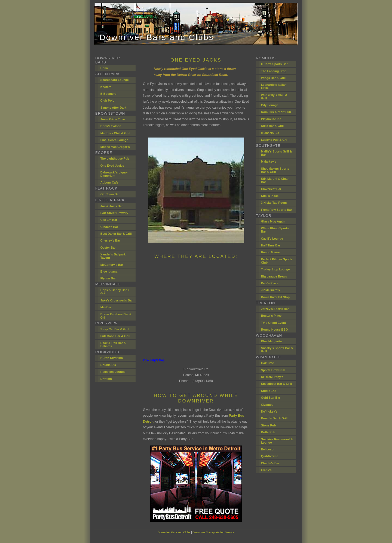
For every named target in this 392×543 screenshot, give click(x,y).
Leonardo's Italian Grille (274, 86)
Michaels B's (270, 133)
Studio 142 (269, 391)
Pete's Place (270, 283)
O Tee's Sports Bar (274, 64)
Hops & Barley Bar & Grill (115, 292)
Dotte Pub (268, 432)
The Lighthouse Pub (115, 158)
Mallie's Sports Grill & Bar (276, 153)
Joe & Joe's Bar (112, 206)
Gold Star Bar (271, 398)
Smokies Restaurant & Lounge (277, 441)
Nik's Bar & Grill (272, 126)
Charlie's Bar (270, 463)
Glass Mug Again (273, 221)
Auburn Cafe (109, 182)
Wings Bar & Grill (273, 78)
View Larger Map (154, 360)
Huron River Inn (112, 358)
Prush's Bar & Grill (274, 418)
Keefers (106, 87)
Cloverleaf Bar (271, 189)
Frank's (266, 470)
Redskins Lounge (113, 372)
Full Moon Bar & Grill (115, 336)
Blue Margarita (271, 341)
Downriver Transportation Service (213, 532)
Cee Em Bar (109, 220)
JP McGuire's (270, 290)
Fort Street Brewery (114, 213)
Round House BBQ (275, 330)
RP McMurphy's (272, 377)
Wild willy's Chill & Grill (274, 97)
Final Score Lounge (114, 140)
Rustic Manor (271, 252)
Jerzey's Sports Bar (275, 309)
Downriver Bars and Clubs (174, 532)
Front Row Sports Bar (277, 210)
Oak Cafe (268, 363)
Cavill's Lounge (272, 239)
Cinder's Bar (109, 227)
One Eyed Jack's (112, 166)
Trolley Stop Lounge (275, 269)
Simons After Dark (114, 108)
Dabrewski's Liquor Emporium (114, 174)
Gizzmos (267, 405)
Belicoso (267, 449)
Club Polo (107, 100)
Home (105, 68)
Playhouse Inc (271, 119)
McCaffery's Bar (112, 265)
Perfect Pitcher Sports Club (277, 261)
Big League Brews (274, 276)
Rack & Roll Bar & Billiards (113, 344)
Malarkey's (269, 161)
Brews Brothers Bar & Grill (116, 316)
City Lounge (270, 105)
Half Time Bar (271, 245)
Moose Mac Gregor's (115, 147)
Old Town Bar (110, 194)
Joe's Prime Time (113, 119)
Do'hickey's (269, 411)
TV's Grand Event (273, 323)
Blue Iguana (109, 271)
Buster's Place (271, 316)
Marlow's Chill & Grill (115, 133)
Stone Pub (268, 425)
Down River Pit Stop (275, 297)
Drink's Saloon (111, 126)
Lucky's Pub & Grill (275, 140)
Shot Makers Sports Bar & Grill (275, 170)
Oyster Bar (108, 248)
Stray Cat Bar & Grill (115, 329)
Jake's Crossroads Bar (117, 300)
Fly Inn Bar (108, 278)
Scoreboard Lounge (115, 80)
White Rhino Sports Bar (275, 230)
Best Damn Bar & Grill (116, 234)
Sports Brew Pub (273, 370)
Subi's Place (270, 196)
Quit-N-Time (270, 456)
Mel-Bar (106, 307)
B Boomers (108, 94)
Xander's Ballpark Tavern (113, 256)
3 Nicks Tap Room (274, 203)
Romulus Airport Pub (276, 112)
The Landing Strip (274, 71)
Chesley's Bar (110, 240)
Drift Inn (106, 379)
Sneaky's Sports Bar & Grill (277, 350)
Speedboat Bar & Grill (277, 384)
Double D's (108, 365)
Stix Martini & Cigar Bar (275, 180)
